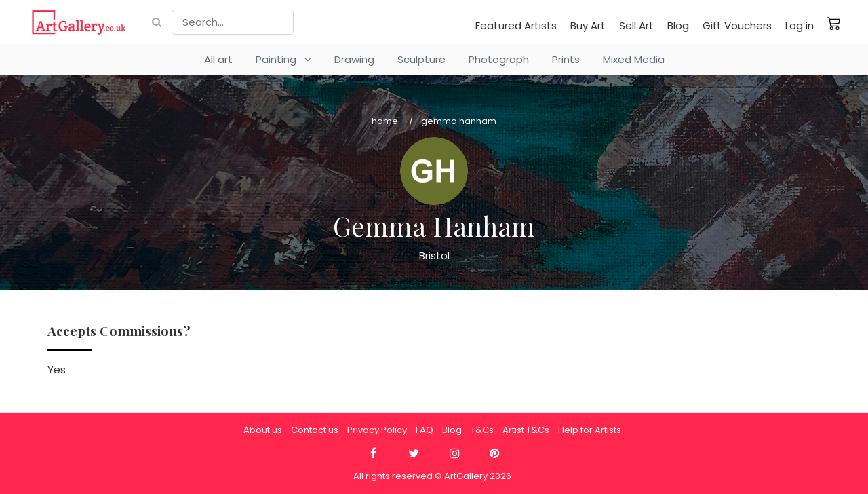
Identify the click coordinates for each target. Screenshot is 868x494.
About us (263, 430)
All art (218, 59)
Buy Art (588, 25)
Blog (678, 25)
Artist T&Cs (526, 430)
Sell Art (636, 25)
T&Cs (482, 430)
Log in (800, 25)
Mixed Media (634, 59)
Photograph (499, 59)
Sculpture (421, 59)
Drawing (354, 59)
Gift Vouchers (737, 25)
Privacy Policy (377, 430)
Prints (566, 59)
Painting (283, 59)
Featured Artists (516, 25)
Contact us (315, 430)
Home (385, 121)
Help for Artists (590, 430)
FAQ (425, 430)
